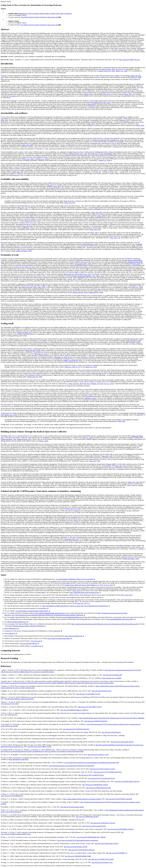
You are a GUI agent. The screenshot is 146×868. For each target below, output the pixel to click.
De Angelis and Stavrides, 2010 (101, 102)
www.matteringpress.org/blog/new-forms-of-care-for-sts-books (75, 579)
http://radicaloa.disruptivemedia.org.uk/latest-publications (26, 626)
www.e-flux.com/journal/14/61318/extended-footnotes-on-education (78, 840)
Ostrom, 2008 (111, 464)
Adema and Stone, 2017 (76, 154)
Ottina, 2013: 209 (18, 172)
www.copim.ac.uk (10, 633)
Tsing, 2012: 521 (27, 226)
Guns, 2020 (136, 264)
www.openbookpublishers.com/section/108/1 (120, 619)
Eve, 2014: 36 (126, 595)
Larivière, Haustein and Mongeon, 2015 (83, 276)
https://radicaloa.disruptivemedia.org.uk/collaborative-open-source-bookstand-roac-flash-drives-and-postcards (105, 624)
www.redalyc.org (36, 646)
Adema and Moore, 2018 (90, 244)
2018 (102, 384)
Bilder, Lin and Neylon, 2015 (73, 360)
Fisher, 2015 (140, 125)
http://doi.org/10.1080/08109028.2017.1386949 (91, 837)
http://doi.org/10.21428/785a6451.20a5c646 (119, 799)
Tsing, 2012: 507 (70, 203)
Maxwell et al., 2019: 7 (42, 354)
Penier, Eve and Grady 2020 (101, 140)
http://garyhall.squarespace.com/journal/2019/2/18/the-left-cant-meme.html (71, 766)
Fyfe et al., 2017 (20, 267)
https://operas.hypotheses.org (74, 636)
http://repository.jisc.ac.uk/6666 (112, 678)
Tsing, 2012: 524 (115, 238)
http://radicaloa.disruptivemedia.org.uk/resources (50, 613)
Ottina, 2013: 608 (27, 145)
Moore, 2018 (91, 104)
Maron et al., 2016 (85, 274)
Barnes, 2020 (44, 441)
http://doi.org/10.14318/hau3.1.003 (102, 862)
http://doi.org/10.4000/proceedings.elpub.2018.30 (16, 834)
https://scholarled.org (11, 628)
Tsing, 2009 (101, 216)
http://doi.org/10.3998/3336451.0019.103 (127, 782)
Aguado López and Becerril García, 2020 (77, 585)
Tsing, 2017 (128, 94)
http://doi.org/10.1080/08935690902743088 (78, 856)
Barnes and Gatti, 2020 (35, 377)
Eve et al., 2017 (108, 585)
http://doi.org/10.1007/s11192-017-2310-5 (102, 769)
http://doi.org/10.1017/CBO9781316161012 (76, 729)
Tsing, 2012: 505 (97, 212)
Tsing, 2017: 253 (95, 461)
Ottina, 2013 (89, 94)
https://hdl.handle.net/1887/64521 (19, 759)
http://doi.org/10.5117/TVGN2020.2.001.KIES (108, 772)
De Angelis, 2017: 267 (72, 539)
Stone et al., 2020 (137, 287)
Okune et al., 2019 (91, 367)
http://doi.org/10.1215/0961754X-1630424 (101, 859)
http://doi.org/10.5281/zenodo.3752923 (107, 844)
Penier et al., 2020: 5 (28, 159)
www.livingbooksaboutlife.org (72, 617)
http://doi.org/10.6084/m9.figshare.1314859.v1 (74, 710)
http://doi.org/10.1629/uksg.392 (111, 732)
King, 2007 (111, 69)
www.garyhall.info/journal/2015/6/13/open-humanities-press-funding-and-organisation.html (92, 763)
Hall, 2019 (122, 421)
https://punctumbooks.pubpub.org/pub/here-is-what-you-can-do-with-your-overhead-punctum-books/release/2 (75, 606)
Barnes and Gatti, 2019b (33, 350)
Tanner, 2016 (100, 276)
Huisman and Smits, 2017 (33, 221)
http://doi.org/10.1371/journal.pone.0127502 (102, 778)
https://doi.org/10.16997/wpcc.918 (129, 60)
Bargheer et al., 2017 (97, 585)
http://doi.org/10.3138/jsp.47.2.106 (98, 755)
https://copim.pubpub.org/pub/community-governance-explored (82, 799)
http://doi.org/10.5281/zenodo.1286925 (72, 807)
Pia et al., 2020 (136, 77)
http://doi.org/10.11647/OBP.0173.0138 (88, 694)
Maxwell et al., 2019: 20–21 (63, 357)
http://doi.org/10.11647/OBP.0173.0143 (90, 707)
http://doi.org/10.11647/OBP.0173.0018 (40, 747)
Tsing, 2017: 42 (22, 208)
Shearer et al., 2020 (121, 71)
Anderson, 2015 (124, 120)
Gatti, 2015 (87, 154)
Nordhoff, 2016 (95, 384)
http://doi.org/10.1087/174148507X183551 (91, 775)
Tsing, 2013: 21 (77, 591)
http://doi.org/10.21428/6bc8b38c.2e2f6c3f (95, 785)
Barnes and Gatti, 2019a (71, 274)
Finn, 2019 (4, 120)
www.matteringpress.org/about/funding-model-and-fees (32, 611)
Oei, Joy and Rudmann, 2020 (107, 154)
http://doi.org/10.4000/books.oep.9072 (87, 817)
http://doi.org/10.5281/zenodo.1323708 (75, 847)
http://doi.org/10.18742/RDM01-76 (116, 853)
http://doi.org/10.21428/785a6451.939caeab (81, 850)
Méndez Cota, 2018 (10, 415)
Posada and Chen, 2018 (135, 262)
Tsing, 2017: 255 (107, 456)
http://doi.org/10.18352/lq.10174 (102, 691)
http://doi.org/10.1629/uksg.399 (112, 675)
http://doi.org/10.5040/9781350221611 (96, 721)
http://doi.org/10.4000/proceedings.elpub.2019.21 (19, 699)
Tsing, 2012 (106, 94)
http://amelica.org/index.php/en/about (59, 638)
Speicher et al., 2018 (117, 140)
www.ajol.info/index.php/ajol (28, 643)
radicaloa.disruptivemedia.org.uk (17, 622)
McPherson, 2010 (90, 398)
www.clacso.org (36, 641)
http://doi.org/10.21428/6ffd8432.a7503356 (121, 829)
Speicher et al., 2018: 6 (42, 159)
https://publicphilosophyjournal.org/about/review (84, 593)
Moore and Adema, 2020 (131, 559)
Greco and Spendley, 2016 (83, 264)
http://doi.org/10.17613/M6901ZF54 (12, 796)
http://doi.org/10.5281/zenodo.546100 (122, 742)
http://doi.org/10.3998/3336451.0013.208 (98, 788)
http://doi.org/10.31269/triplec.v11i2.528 (103, 823)
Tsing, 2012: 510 (95, 230)
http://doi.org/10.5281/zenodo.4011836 (94, 826)
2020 (76, 521)
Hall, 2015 (95, 154)
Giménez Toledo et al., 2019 (106, 71)
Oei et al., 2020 (109, 384)
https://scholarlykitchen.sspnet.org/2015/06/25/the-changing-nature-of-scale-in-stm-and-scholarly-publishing (112, 718)
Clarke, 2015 (91, 124)
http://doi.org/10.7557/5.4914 (10, 704)
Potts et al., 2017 (30, 267)
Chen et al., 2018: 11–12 (72, 367)
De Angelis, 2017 (14, 96)
